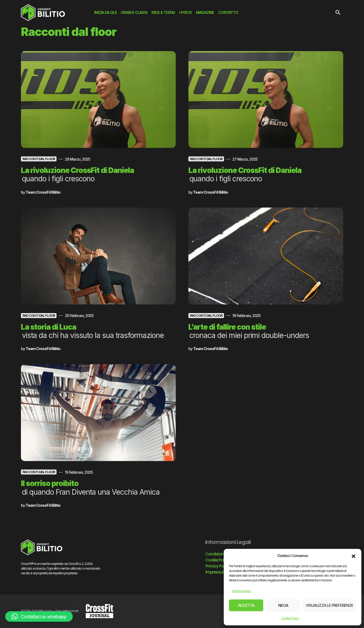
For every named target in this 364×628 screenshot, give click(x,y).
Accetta (246, 605)
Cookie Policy (290, 618)
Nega (283, 605)
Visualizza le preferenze (329, 605)
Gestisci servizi (241, 591)
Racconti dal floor (39, 159)
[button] (354, 556)
